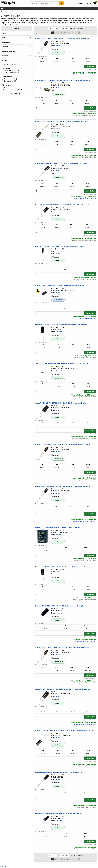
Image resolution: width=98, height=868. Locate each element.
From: (5, 87)
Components (10, 12)
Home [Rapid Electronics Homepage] (3, 12)
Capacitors (25, 12)
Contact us (80, 318)
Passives (18, 12)
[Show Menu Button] (2, 9)
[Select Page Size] (64, 29)
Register (88, 3)
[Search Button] (61, 3)
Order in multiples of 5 (90, 637)
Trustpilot (3, 866)
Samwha (58, 535)
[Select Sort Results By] (53, 29)
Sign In (81, 3)
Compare (55, 49)
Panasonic (59, 253)
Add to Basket (90, 66)
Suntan (58, 46)
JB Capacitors (60, 371)
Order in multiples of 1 (90, 70)
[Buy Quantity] (60, 66)
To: (19, 87)
